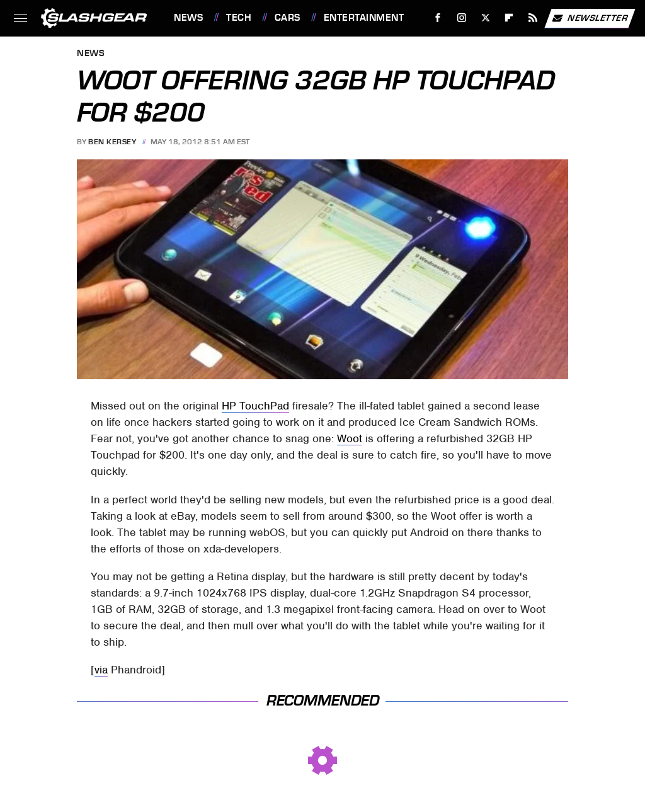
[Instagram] (462, 18)
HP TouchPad (255, 406)
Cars (288, 18)
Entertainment (364, 18)
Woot (350, 438)
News (188, 18)
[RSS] (533, 18)
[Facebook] (438, 18)
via (101, 670)
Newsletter (590, 18)
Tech (239, 18)
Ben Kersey (112, 142)
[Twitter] (485, 18)
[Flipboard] (509, 18)
